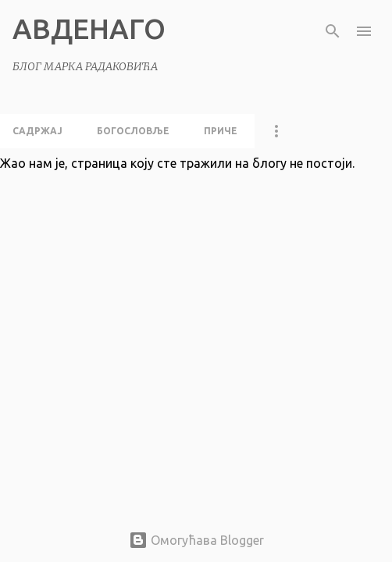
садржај (37, 131)
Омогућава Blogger (196, 540)
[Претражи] (333, 31)
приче (221, 131)
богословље (133, 131)
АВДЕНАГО (89, 28)
